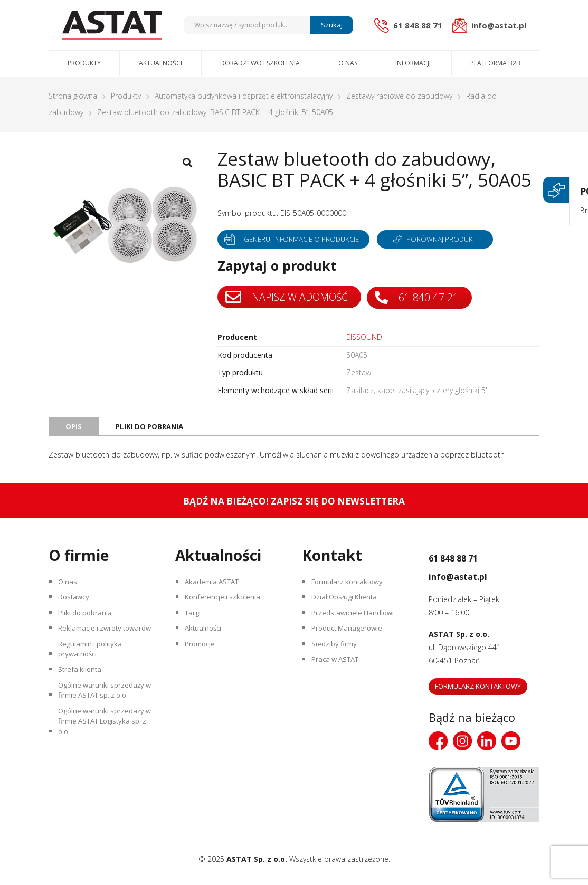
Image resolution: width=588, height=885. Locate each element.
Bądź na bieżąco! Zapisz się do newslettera (294, 504)
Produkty (84, 63)
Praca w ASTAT (339, 679)
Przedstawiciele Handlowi (356, 624)
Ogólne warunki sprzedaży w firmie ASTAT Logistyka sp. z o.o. (105, 769)
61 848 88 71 (467, 560)
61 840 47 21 (421, 297)
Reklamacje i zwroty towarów (94, 649)
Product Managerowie (351, 643)
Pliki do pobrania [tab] (152, 429)
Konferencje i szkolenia (226, 606)
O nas (348, 63)
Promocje (203, 661)
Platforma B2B (495, 63)
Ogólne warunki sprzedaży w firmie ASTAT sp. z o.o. (105, 731)
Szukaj (330, 25)
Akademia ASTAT (216, 587)
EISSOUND (364, 337)
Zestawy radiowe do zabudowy (399, 96)
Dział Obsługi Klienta (348, 606)
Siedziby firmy (336, 661)
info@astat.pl (473, 578)
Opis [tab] (74, 429)
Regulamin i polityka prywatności (94, 681)
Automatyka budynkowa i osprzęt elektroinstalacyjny (244, 96)
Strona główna (73, 96)
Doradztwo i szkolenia (260, 63)
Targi (195, 624)
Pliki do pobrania (88, 624)
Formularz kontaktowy (352, 587)
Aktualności (160, 63)
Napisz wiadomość (288, 297)
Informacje (414, 63)
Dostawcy (77, 606)
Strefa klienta (82, 706)
